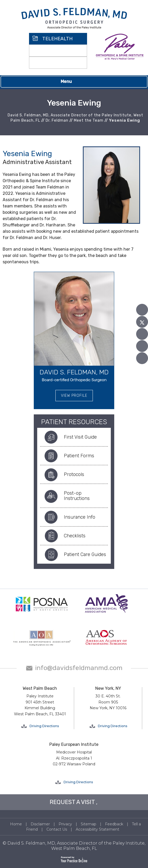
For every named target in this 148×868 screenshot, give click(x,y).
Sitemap (89, 824)
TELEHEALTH (57, 39)
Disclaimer (40, 824)
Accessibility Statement (97, 829)
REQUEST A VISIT (72, 802)
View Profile (74, 396)
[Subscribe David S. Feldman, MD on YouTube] (142, 334)
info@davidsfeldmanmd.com (79, 668)
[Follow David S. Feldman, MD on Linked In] (142, 346)
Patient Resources (74, 422)
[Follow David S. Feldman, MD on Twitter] (142, 322)
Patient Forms (79, 456)
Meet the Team (89, 120)
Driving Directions (44, 726)
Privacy (65, 824)
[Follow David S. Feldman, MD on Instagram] (142, 358)
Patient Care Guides (85, 554)
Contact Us (57, 829)
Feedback (114, 824)
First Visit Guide (80, 437)
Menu (73, 82)
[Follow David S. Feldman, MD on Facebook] (142, 310)
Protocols (74, 474)
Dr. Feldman (57, 120)
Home (16, 824)
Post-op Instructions (77, 496)
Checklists (75, 536)
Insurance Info (80, 517)
